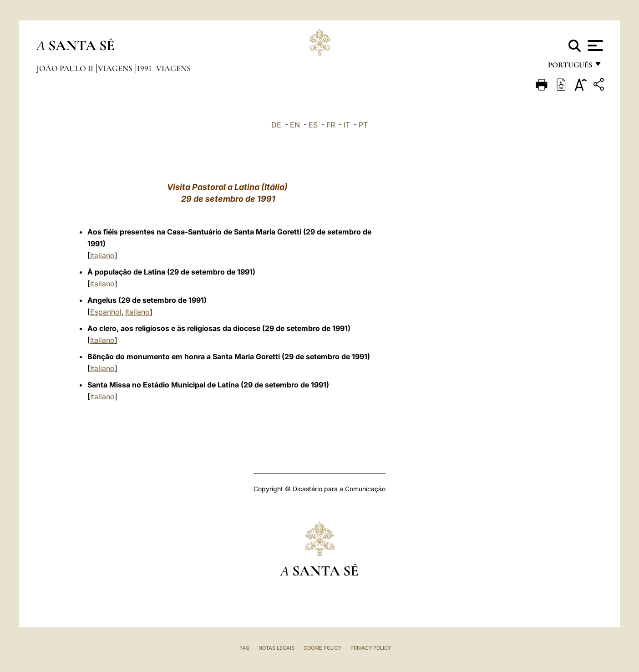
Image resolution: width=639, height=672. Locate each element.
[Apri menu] (594, 46)
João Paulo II (66, 68)
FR (331, 125)
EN (295, 125)
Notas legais (276, 648)
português (570, 67)
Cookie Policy (322, 648)
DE (276, 125)
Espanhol (106, 312)
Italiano (102, 255)
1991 (145, 68)
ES (313, 125)
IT (347, 125)
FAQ (244, 648)
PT (363, 125)
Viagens (116, 68)
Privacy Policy (371, 648)
